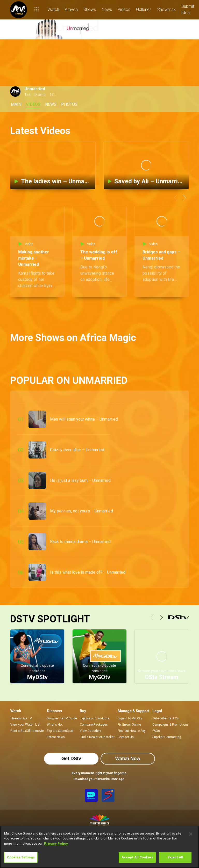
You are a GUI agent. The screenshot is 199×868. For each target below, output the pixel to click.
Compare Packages (94, 725)
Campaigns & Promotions (170, 725)
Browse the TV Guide (62, 718)
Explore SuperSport (60, 731)
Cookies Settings (21, 857)
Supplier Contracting (167, 737)
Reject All (175, 857)
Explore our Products (95, 718)
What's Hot (55, 725)
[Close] (191, 834)
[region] (99, 847)
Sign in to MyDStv (130, 718)
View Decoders (91, 731)
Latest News (56, 737)
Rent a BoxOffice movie (27, 731)
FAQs (156, 731)
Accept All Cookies (137, 857)
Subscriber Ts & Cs (166, 718)
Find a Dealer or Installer (97, 737)
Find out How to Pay (132, 731)
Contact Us (126, 737)
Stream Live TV (21, 718)
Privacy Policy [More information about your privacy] (56, 843)
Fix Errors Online (129, 725)
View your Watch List (25, 725)
